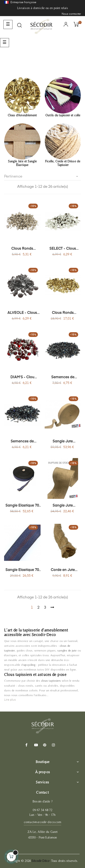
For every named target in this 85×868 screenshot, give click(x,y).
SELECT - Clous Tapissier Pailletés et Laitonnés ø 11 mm (63, 249)
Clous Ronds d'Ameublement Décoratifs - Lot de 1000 (63, 313)
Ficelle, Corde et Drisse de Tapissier (63, 163)
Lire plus (10, 700)
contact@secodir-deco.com (42, 822)
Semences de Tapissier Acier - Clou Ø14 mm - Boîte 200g (22, 442)
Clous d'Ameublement (22, 115)
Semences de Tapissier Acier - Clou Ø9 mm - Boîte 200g (63, 378)
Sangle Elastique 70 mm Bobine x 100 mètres (22, 506)
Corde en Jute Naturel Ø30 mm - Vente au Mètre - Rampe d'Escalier (63, 570)
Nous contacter (71, 14)
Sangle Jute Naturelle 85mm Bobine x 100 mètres (63, 442)
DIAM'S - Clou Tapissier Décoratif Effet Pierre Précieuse (22, 378)
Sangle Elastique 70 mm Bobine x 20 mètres (22, 570)
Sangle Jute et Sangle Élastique (22, 163)
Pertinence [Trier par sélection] (42, 177)
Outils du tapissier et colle (63, 115)
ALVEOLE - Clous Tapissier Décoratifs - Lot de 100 (22, 313)
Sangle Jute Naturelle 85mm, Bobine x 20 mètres (63, 506)
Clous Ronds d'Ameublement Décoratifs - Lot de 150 (22, 249)
